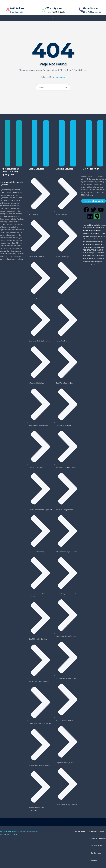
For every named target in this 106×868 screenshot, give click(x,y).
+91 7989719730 (56, 12)
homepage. (60, 77)
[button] (53, 18)
